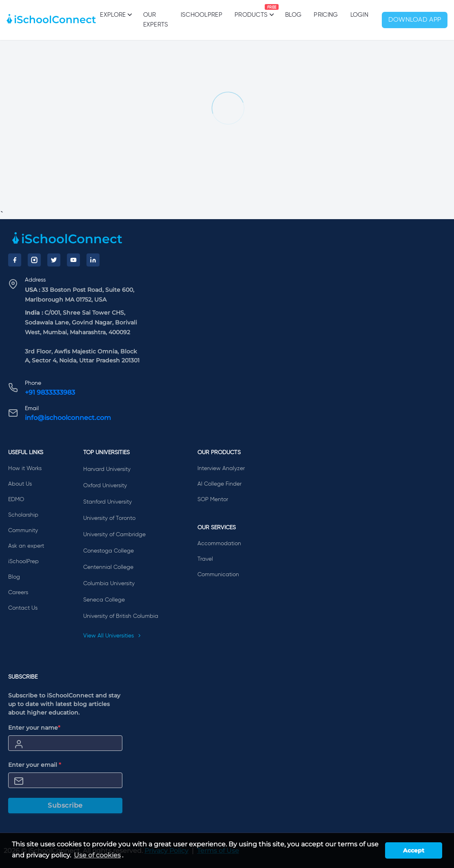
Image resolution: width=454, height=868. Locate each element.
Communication (218, 575)
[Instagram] (34, 260)
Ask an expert (26, 546)
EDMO (16, 499)
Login (360, 15)
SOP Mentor (213, 499)
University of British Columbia (121, 616)
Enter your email (35, 765)
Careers (18, 593)
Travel (205, 559)
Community (23, 531)
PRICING (326, 15)
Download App (415, 20)
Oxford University (105, 486)
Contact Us (23, 608)
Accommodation (219, 544)
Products (251, 11)
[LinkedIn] (93, 260)
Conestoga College (109, 551)
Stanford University (107, 502)
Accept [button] (414, 850)
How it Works (25, 468)
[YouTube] (73, 260)
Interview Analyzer (221, 468)
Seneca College (104, 600)
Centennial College (108, 567)
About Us (20, 484)
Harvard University (107, 469)
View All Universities (112, 636)
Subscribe (65, 805)
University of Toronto (109, 518)
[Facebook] (15, 260)
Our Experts (156, 20)
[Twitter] (54, 260)
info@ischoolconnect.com (68, 418)
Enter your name (34, 728)
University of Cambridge (114, 535)
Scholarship (23, 515)
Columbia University (109, 584)
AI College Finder (219, 484)
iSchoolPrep (202, 15)
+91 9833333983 (50, 392)
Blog (293, 15)
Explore (115, 15)
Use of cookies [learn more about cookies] (97, 855)
